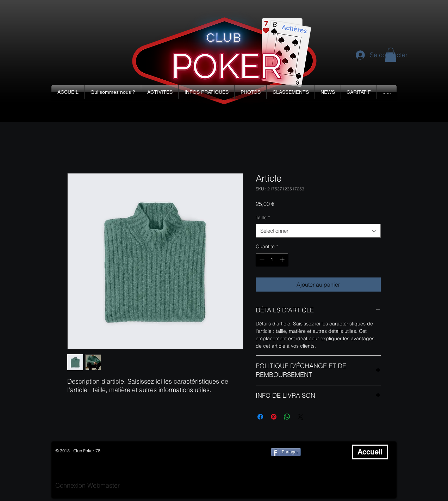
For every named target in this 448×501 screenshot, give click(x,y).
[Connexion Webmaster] (88, 485)
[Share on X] (300, 417)
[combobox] (318, 231)
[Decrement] (261, 260)
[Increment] (283, 260)
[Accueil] (370, 452)
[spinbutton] (272, 260)
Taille (263, 218)
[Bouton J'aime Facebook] (328, 452)
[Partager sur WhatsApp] (287, 417)
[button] (113, 92)
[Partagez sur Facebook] (260, 417)
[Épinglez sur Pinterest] (274, 417)
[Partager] (286, 452)
